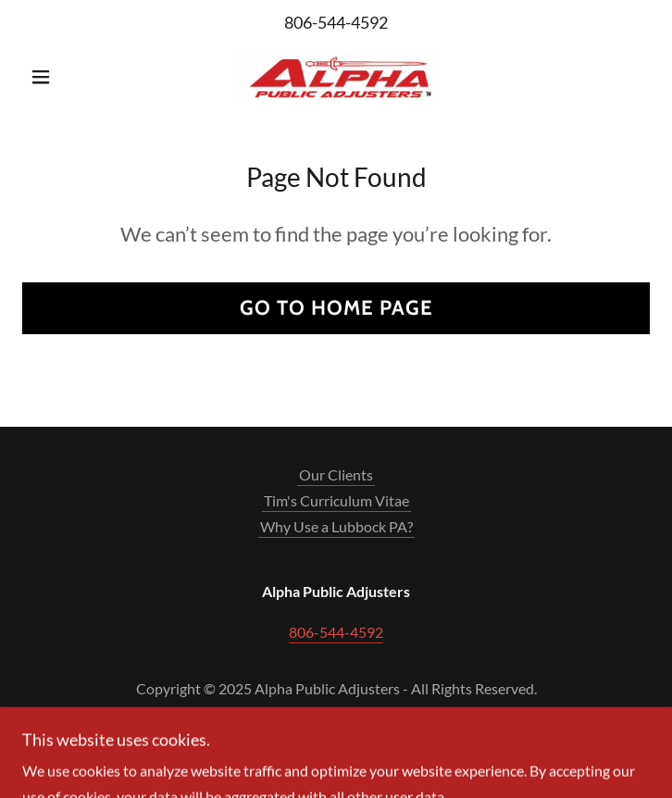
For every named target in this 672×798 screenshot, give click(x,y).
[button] (69, 77)
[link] (336, 77)
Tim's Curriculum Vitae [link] (336, 500)
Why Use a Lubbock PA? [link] (336, 526)
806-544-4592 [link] (336, 22)
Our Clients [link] (336, 474)
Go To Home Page (336, 308)
